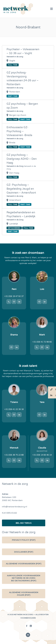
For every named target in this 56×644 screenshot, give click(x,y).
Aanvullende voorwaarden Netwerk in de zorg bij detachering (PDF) (24, 578)
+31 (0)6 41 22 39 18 (14, 409)
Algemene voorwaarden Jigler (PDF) (24, 594)
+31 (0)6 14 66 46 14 (42, 455)
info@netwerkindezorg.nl (14, 507)
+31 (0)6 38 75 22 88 (14, 455)
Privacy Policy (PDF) (24, 540)
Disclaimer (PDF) (24, 552)
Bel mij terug (24, 523)
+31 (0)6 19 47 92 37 (14, 296)
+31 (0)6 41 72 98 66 (42, 342)
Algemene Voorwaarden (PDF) (24, 564)
